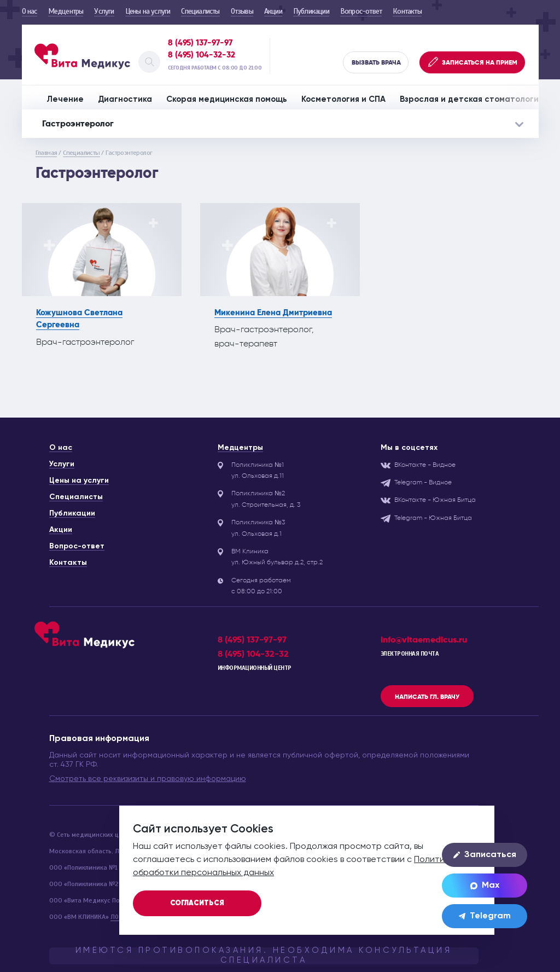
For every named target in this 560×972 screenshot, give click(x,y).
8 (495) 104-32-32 (202, 55)
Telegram (485, 916)
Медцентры (66, 11)
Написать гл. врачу (427, 697)
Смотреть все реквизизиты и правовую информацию (148, 779)
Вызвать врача (376, 62)
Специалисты (200, 11)
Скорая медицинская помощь (227, 99)
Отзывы (242, 11)
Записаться (485, 855)
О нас (30, 11)
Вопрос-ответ (361, 11)
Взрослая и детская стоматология (471, 99)
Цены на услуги (148, 11)
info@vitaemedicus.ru (424, 640)
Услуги (104, 11)
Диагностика (125, 99)
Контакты (407, 11)
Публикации (311, 11)
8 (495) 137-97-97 (200, 43)
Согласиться (197, 903)
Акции (273, 11)
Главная (46, 153)
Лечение (65, 99)
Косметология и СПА (343, 99)
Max (485, 886)
